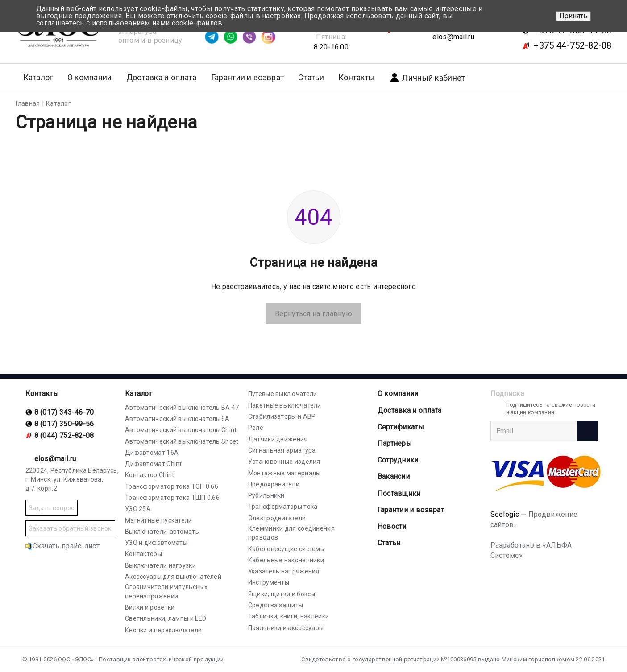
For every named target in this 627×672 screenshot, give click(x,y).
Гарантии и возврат (247, 77)
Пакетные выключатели (285, 405)
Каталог (139, 394)
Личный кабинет (427, 78)
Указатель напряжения (284, 571)
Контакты (357, 77)
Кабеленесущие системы (287, 549)
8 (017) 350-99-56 (64, 424)
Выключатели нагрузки (160, 565)
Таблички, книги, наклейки (289, 616)
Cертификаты (401, 427)
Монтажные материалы (284, 473)
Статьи (311, 77)
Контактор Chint (150, 475)
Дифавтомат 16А (152, 453)
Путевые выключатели (283, 394)
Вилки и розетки (150, 607)
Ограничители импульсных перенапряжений (166, 591)
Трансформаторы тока (283, 507)
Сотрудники (398, 460)
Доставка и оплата (162, 77)
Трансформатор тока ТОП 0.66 (172, 486)
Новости (392, 526)
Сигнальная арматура (282, 450)
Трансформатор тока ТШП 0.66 (172, 498)
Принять (573, 16)
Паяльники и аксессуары (286, 628)
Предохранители (274, 484)
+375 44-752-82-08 (572, 45)
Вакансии (394, 476)
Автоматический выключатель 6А (177, 419)
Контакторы (143, 554)
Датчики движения (278, 439)
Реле (256, 428)
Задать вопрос (52, 508)
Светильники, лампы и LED (166, 618)
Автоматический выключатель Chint (181, 430)
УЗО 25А (138, 509)
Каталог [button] (38, 77)
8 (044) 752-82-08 (64, 435)
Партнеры (395, 443)
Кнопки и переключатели (164, 630)
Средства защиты (276, 605)
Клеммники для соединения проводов (291, 533)
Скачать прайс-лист (62, 546)
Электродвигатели (277, 518)
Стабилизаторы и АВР (282, 416)
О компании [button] (90, 77)
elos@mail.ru (453, 37)
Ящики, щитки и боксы (282, 594)
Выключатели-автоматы (162, 532)
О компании (398, 394)
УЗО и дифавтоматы (156, 543)
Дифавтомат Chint (154, 464)
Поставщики (399, 493)
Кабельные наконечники (286, 560)
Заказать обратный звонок (70, 528)
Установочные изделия (284, 462)
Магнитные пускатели (159, 520)
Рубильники (266, 495)
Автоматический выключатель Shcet (182, 441)
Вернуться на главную (313, 314)
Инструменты (269, 582)
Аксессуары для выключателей (173, 577)
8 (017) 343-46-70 (64, 412)
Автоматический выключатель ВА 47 (182, 408)
